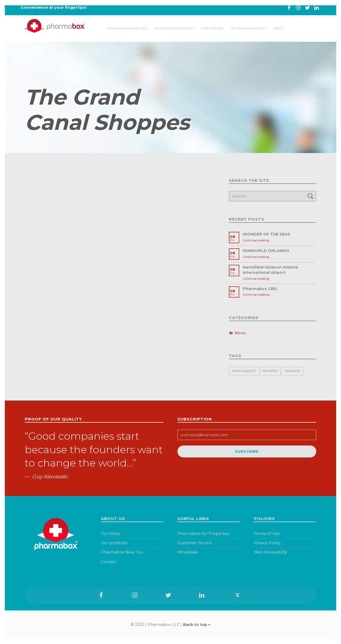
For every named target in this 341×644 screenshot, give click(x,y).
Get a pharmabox (247, 33)
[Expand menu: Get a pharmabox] (266, 33)
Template (292, 371)
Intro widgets (244, 371)
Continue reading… (257, 240)
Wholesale (188, 552)
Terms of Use (267, 534)
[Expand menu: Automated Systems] (194, 33)
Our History (212, 33)
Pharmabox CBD (260, 289)
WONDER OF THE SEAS (266, 234)
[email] (247, 435)
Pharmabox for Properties (203, 534)
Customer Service (195, 543)
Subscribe (247, 451)
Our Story (110, 534)
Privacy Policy (267, 543)
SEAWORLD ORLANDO (266, 251)
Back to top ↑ (197, 625)
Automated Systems (173, 33)
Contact (109, 562)
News (279, 33)
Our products (114, 543)
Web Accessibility (271, 552)
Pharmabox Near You (128, 33)
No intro (270, 371)
